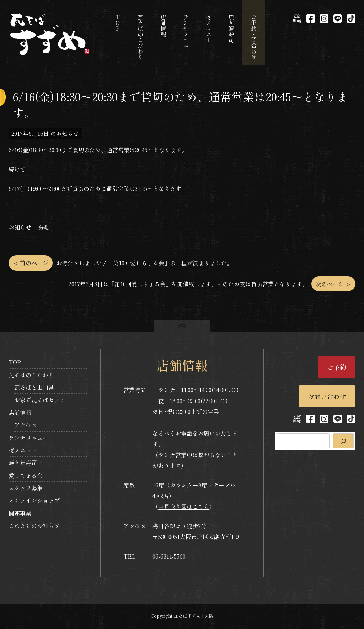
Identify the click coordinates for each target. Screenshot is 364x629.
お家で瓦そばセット (40, 400)
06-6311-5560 (169, 556)
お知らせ (20, 227)
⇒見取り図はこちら (184, 506)
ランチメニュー (28, 438)
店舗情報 (20, 412)
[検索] (343, 441)
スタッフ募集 (26, 488)
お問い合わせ (327, 396)
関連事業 (20, 513)
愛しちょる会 (26, 475)
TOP (15, 362)
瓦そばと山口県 (34, 387)
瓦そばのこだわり (31, 375)
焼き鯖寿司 (23, 463)
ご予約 (337, 367)
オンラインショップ (34, 500)
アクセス (26, 425)
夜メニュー (23, 450)
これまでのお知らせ (34, 526)
